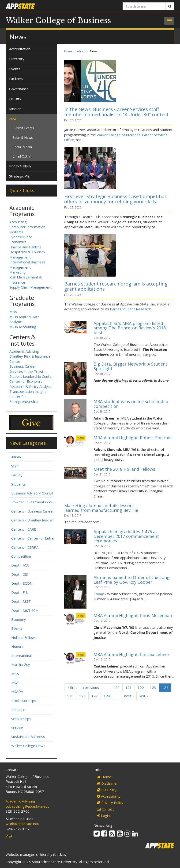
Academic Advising (24, 351)
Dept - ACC (20, 565)
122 (141, 687)
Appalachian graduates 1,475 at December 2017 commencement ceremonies (126, 536)
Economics (18, 242)
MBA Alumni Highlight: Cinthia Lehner (131, 654)
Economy (19, 619)
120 (116, 687)
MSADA (17, 691)
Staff (15, 466)
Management (20, 267)
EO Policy (107, 790)
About (81, 51)
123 (153, 687)
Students (19, 484)
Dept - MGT (21, 601)
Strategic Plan (20, 176)
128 (107, 696)
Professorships (24, 701)
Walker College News (28, 746)
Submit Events (23, 128)
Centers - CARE (24, 529)
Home (68, 51)
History (15, 99)
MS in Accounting (23, 327)
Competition (21, 556)
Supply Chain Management (30, 287)
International (21, 656)
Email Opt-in (22, 156)
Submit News (23, 137)
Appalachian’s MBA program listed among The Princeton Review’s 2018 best (130, 328)
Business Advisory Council (32, 493)
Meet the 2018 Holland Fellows (124, 469)
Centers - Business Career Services (40, 511)
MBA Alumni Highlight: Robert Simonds (133, 438)
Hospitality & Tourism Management (27, 254)
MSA (15, 683)
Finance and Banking (25, 247)
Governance (19, 89)
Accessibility (109, 796)
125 (70, 696)
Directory (17, 59)
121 (129, 687)
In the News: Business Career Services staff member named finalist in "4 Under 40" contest (116, 112)
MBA (13, 312)
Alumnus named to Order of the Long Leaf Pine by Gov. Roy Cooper (131, 580)
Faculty (17, 475)
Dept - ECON (22, 583)
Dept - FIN (20, 592)
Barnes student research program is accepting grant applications (116, 286)
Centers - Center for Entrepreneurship (42, 538)
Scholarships (21, 719)
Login (103, 815)
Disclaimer (107, 783)
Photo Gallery (20, 166)
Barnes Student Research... (132, 309)
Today (99, 594)
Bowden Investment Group (33, 502)
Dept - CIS (20, 574)
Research (19, 710)
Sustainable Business (28, 737)
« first (72, 687)
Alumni (16, 457)
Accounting (18, 222)
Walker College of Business (58, 20)
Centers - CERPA (25, 547)
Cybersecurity (21, 237)
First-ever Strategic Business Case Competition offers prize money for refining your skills (116, 199)
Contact (105, 809)
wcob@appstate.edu (22, 824)
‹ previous (91, 687)
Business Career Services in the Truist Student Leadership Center (31, 371)
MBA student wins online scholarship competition (131, 404)
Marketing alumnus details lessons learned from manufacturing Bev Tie (101, 508)
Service (17, 728)
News (14, 119)
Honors (17, 646)
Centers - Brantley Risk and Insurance (42, 520)
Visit (9, 836)
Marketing (17, 272)
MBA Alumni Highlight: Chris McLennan (133, 615)
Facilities (16, 79)
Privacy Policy (110, 802)
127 (95, 696)
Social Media (22, 147)
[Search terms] (144, 6)
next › (129, 696)
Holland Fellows (24, 637)
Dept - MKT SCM (25, 610)
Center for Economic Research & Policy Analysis (31, 384)
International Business (27, 262)
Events (15, 69)
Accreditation (20, 49)
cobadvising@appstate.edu (28, 806)
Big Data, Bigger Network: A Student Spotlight (130, 366)
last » (144, 696)
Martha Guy (21, 664)
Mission (15, 109)
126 (82, 696)
